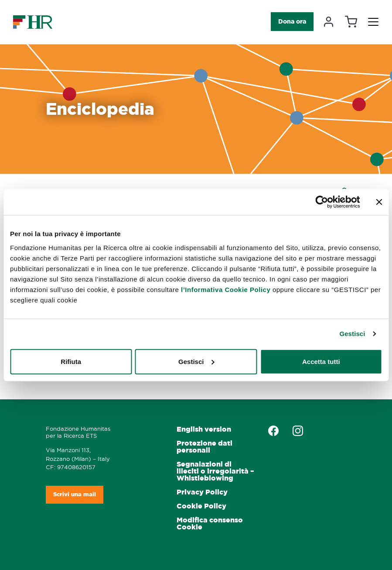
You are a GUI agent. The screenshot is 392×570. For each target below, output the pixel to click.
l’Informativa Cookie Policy (226, 289)
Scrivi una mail (75, 494)
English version (204, 429)
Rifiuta (71, 361)
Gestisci (352, 334)
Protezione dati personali (205, 447)
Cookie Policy (201, 506)
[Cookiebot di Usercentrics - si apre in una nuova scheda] (322, 202)
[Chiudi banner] (379, 202)
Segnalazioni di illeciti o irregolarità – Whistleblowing (215, 471)
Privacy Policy (202, 492)
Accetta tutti (321, 361)
